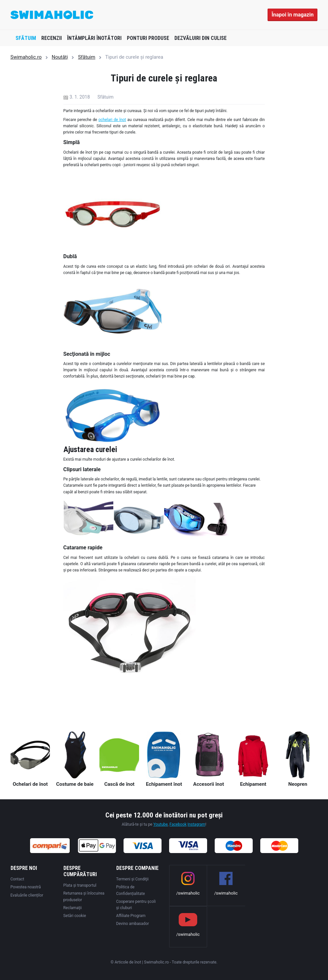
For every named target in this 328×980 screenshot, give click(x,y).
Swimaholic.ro (26, 57)
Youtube (161, 824)
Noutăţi (60, 57)
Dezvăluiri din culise (200, 38)
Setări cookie (75, 916)
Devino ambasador (133, 924)
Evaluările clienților (27, 895)
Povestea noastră (26, 887)
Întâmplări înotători (94, 38)
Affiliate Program (131, 916)
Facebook (178, 824)
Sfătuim (26, 38)
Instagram (197, 824)
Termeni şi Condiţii (132, 879)
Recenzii (52, 38)
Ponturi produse (148, 38)
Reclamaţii (73, 908)
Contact (18, 879)
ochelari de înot (112, 120)
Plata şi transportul (80, 885)
